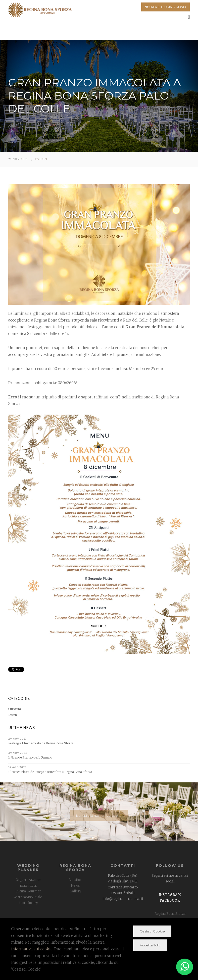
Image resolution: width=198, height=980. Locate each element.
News (75, 886)
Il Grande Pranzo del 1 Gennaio (30, 757)
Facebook (170, 900)
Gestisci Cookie (152, 931)
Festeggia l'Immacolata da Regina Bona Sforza (41, 743)
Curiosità (15, 709)
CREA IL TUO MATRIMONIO (166, 7)
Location (75, 880)
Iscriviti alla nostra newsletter (99, 816)
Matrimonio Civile (28, 897)
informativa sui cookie (32, 949)
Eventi (41, 159)
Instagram (170, 895)
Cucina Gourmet (28, 891)
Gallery (75, 891)
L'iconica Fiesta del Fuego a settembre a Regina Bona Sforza (50, 772)
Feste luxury (28, 903)
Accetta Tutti (150, 945)
